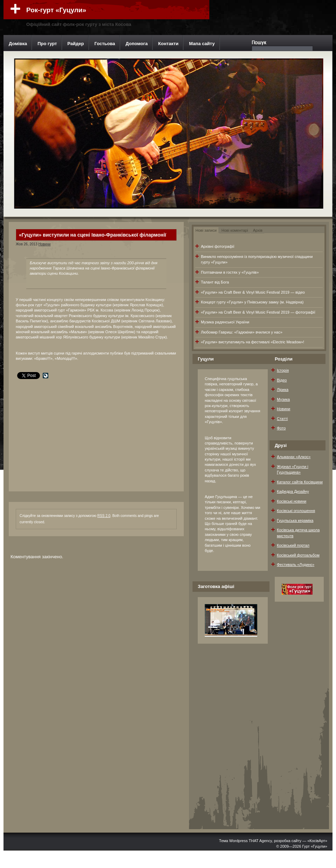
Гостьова (105, 44)
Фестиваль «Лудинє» (296, 565)
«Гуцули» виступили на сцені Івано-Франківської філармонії (93, 235)
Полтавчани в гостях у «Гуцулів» (230, 272)
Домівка (18, 44)
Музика (283, 399)
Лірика (283, 390)
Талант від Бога (215, 282)
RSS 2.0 (104, 516)
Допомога (137, 44)
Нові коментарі (235, 230)
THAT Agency (260, 841)
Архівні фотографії (218, 246)
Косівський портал (293, 545)
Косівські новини (292, 501)
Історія (283, 370)
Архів (258, 230)
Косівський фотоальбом (298, 555)
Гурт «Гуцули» (315, 846)
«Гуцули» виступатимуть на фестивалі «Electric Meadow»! (253, 342)
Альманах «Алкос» (294, 457)
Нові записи (206, 230)
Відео (282, 380)
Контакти (168, 44)
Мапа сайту (202, 44)
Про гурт (47, 44)
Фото (281, 428)
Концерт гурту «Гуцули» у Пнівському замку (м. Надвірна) (252, 302)
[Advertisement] (68, 428)
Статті (282, 419)
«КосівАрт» (317, 841)
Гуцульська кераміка (295, 520)
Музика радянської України (225, 322)
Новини (44, 244)
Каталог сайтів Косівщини (300, 482)
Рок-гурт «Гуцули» (56, 10)
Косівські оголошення (296, 511)
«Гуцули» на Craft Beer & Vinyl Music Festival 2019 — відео (253, 292)
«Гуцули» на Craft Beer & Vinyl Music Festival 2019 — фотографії (258, 312)
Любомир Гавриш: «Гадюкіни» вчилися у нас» (242, 332)
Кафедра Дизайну (293, 491)
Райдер (76, 44)
